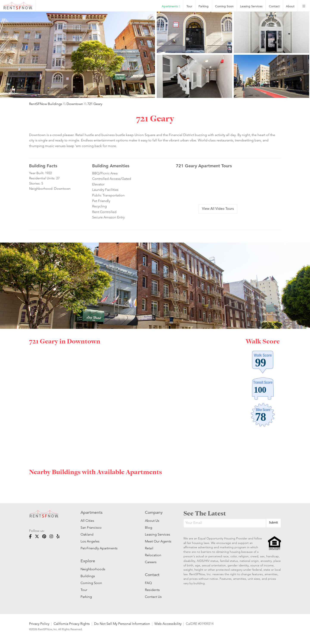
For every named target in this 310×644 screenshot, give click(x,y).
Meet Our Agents (158, 541)
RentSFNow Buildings (46, 104)
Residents (152, 590)
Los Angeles (90, 541)
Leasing (251, 7)
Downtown (75, 104)
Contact (274, 7)
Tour (189, 7)
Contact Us (153, 597)
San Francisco (91, 527)
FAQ (148, 583)
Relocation (153, 555)
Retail (149, 548)
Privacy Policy (39, 624)
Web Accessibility (168, 624)
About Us (152, 521)
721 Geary (95, 104)
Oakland (87, 534)
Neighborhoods (93, 569)
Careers (151, 562)
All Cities (87, 521)
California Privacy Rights (72, 624)
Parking (204, 7)
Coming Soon (224, 7)
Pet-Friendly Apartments (99, 548)
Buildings (88, 576)
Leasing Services (157, 534)
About (290, 7)
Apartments (171, 6)
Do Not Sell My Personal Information (122, 624)
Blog (149, 527)
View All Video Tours (218, 209)
